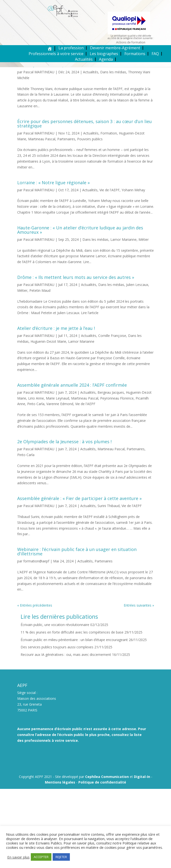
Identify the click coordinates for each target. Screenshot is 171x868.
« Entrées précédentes (35, 605)
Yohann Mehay (133, 190)
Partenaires (66, 139)
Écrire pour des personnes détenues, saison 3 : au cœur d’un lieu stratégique (85, 124)
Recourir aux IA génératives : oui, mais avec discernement (66, 655)
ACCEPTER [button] (41, 857)
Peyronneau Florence (117, 398)
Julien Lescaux (137, 285)
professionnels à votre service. (52, 740)
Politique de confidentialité (102, 782)
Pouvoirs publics (90, 139)
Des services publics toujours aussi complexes (57, 647)
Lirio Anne (36, 398)
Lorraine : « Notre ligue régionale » (53, 183)
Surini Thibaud (109, 506)
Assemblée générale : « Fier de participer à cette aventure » (79, 498)
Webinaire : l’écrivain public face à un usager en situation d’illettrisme (77, 551)
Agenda (106, 59)
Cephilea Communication (107, 777)
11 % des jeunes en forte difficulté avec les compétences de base (72, 632)
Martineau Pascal (42, 139)
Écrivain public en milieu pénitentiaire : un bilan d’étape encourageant (74, 640)
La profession (71, 48)
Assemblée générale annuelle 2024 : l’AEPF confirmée (72, 385)
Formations (135, 54)
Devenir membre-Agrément (115, 48)
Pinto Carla (36, 404)
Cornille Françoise (112, 336)
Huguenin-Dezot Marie (48, 341)
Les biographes (104, 54)
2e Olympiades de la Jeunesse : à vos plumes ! (64, 442)
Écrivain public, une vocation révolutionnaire (55, 625)
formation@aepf (36, 561)
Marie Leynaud (57, 398)
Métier (144, 239)
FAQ (155, 54)
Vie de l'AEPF (110, 190)
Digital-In (142, 777)
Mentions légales (60, 782)
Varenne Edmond (60, 404)
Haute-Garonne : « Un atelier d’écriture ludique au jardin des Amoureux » (80, 230)
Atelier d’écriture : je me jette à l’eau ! (56, 328)
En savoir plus (18, 857)
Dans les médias (113, 72)
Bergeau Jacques (111, 392)
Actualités (84, 59)
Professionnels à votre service (56, 54)
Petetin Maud (40, 290)
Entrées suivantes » (139, 605)
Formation (109, 133)
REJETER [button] (61, 857)
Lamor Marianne (123, 239)
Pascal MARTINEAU (39, 72)
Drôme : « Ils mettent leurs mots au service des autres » (76, 277)
